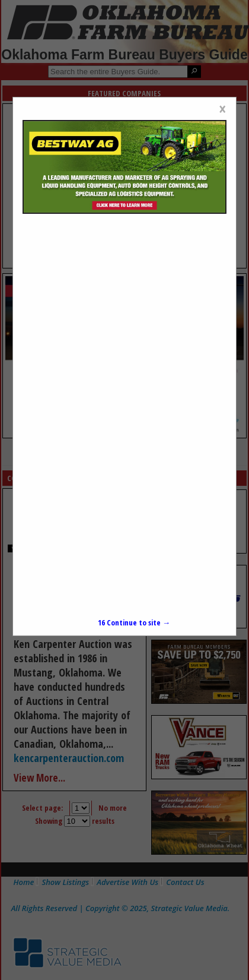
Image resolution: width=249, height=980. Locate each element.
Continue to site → (134, 622)
